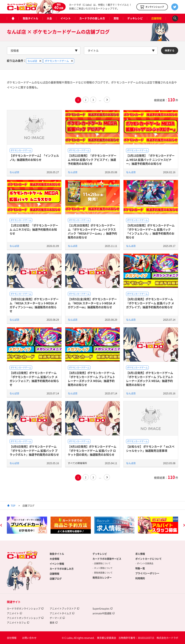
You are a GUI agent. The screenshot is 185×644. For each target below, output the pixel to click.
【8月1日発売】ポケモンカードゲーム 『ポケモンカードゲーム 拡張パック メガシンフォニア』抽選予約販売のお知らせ (34, 379)
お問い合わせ (29, 638)
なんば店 (14, 172)
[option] (27, 525)
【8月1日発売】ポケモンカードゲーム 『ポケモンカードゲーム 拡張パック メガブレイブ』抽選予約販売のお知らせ (150, 303)
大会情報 (54, 559)
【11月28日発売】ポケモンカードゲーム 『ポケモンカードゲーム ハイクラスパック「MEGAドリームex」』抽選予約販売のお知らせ (92, 231)
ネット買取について (103, 568)
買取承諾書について (103, 573)
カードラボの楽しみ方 (92, 18)
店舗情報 (156, 18)
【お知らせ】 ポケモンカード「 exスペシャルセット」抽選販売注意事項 (150, 448)
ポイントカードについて (149, 559)
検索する (170, 50)
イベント (66, 18)
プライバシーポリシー (147, 573)
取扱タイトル (30, 18)
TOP (13, 505)
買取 (116, 18)
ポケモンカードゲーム (21, 150)
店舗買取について (102, 563)
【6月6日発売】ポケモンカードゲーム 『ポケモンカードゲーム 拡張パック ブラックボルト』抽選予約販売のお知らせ (34, 450)
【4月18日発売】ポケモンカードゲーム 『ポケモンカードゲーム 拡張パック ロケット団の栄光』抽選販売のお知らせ (92, 450)
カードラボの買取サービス (107, 559)
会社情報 (12, 638)
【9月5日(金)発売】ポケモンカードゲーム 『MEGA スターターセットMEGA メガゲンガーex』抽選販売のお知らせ (92, 303)
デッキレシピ (135, 18)
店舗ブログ (56, 578)
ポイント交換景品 (145, 563)
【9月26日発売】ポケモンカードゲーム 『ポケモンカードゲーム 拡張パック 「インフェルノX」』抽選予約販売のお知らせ (150, 231)
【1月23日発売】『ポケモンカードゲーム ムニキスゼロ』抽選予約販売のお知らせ (34, 229)
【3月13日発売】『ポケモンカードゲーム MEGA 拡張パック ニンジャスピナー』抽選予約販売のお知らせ (150, 160)
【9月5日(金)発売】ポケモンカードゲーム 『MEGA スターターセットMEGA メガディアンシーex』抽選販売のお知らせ (34, 305)
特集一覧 (140, 568)
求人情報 (140, 554)
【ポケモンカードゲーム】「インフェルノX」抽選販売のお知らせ (34, 157)
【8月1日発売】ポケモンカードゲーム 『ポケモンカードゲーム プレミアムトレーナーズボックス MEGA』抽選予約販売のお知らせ (91, 379)
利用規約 (140, 578)
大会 (49, 18)
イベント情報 (57, 564)
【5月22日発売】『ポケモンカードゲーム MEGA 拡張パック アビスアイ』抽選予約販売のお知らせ (92, 160)
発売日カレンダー (102, 577)
